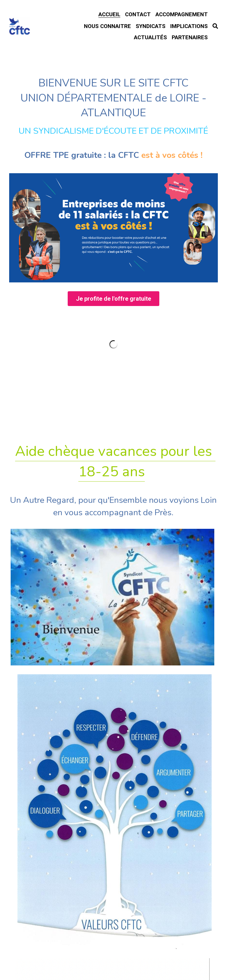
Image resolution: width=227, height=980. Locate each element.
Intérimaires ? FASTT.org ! (113, 832)
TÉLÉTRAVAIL (113, 751)
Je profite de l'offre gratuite (113, 360)
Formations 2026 (113, 708)
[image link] (113, 288)
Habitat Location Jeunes (113, 802)
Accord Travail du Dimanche (113, 774)
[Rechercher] (215, 26)
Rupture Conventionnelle (113, 730)
